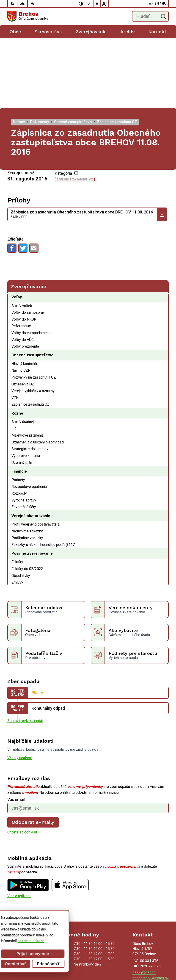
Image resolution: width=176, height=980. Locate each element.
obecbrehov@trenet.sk (151, 908)
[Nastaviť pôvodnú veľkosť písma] (97, 4)
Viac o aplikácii (19, 826)
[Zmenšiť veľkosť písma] (90, 4)
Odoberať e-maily (33, 752)
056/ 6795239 (144, 903)
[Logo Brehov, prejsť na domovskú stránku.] (28, 16)
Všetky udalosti (20, 688)
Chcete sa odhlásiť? (23, 763)
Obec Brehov (158, 962)
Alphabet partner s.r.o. (151, 956)
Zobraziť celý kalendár (25, 651)
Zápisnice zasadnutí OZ (75, 110)
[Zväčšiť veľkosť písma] (104, 4)
